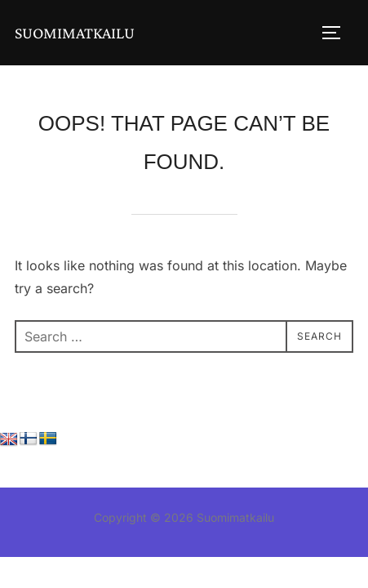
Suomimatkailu (75, 33)
